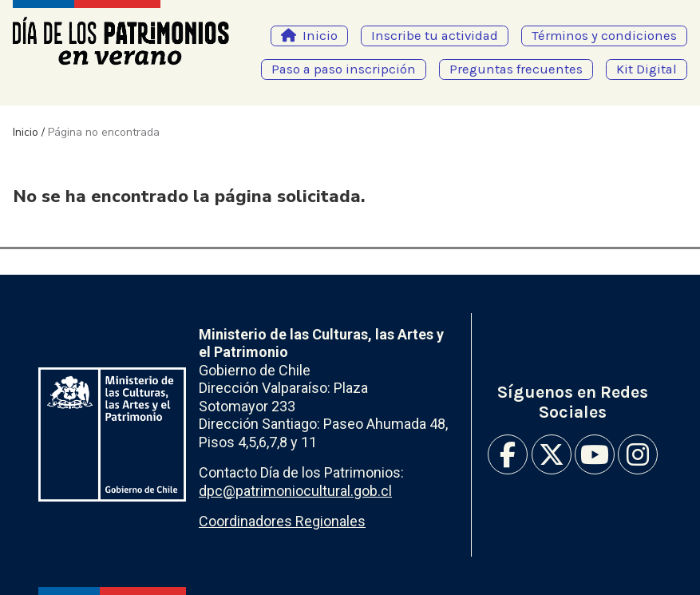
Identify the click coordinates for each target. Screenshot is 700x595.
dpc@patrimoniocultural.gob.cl (295, 491)
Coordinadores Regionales (282, 521)
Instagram (638, 454)
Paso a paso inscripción (344, 69)
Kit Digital (647, 69)
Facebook (508, 454)
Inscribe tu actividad (435, 36)
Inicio (320, 36)
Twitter (552, 454)
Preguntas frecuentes (516, 69)
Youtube (595, 454)
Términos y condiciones (604, 36)
